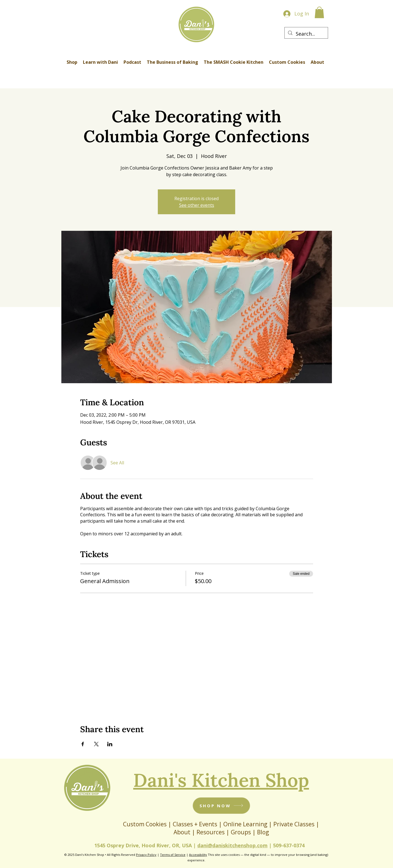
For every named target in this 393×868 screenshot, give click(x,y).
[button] (319, 12)
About (183, 832)
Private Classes (294, 824)
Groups (241, 832)
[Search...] (306, 34)
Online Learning (245, 824)
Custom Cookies (145, 824)
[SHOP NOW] (221, 806)
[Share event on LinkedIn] (110, 744)
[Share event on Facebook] (83, 744)
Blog (263, 832)
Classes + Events (195, 824)
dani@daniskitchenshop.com (232, 845)
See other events (197, 205)
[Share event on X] (96, 744)
